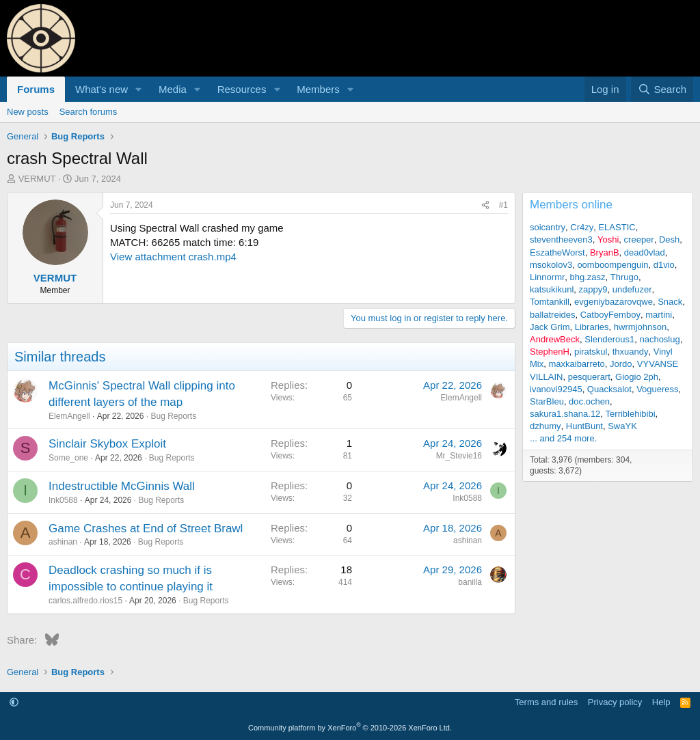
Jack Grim (550, 327)
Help (661, 702)
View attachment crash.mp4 (173, 257)
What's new (102, 89)
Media (173, 89)
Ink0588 (63, 500)
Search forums (89, 112)
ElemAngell (69, 416)
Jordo (621, 364)
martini (659, 315)
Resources (242, 89)
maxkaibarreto (576, 364)
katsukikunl (552, 289)
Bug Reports (173, 416)
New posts (28, 112)
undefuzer (632, 289)
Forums (36, 89)
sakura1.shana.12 (565, 414)
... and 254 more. (563, 438)
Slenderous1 (609, 339)
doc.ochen (589, 401)
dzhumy (546, 426)
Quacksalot (609, 389)
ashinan (63, 542)
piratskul (591, 352)
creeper (639, 239)
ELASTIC (617, 227)
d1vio (664, 265)
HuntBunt (584, 426)
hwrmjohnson (640, 327)
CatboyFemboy (610, 315)
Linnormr (547, 277)
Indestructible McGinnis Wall (122, 486)
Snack (670, 302)
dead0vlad (645, 252)
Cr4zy (582, 227)
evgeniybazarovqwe (614, 302)
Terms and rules (546, 702)
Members (318, 89)
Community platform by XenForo (350, 728)
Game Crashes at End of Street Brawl (146, 529)
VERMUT (37, 179)
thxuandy (631, 352)
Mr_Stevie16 (459, 456)
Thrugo (624, 277)
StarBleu (547, 401)
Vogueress (657, 389)
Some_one (68, 458)
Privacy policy (615, 702)
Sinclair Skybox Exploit (107, 444)
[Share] (485, 205)
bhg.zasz (588, 277)
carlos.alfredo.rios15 (85, 601)
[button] (139, 89)
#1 (503, 205)
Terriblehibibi (631, 414)
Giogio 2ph (637, 377)
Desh (669, 239)
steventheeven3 (561, 239)
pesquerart (589, 377)
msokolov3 (551, 265)
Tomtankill (550, 302)
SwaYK (622, 426)
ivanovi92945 (556, 389)
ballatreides (553, 315)
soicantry (548, 227)
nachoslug (659, 339)
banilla (470, 582)
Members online (571, 205)
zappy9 (593, 289)
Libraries (592, 327)
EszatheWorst (557, 252)
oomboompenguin (612, 265)
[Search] (662, 89)
